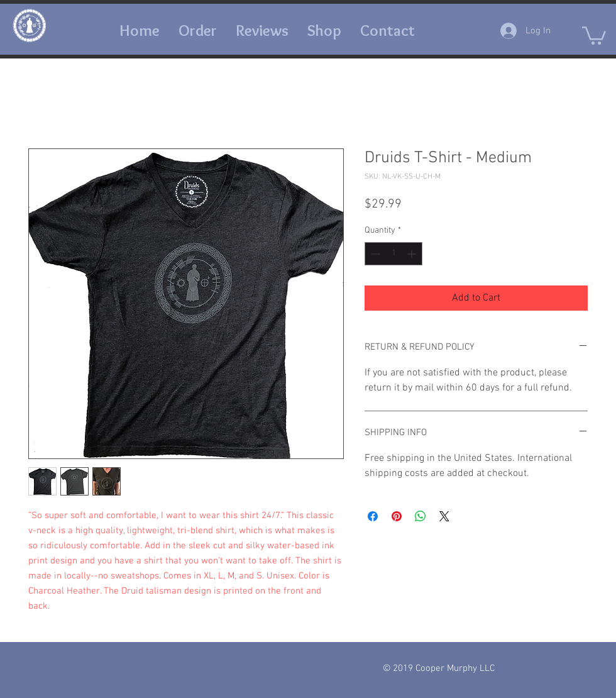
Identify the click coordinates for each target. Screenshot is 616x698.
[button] (388, 30)
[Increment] (413, 254)
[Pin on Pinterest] (397, 516)
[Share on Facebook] (373, 516)
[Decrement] (374, 254)
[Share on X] (444, 516)
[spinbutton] (393, 254)
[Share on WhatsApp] (421, 516)
